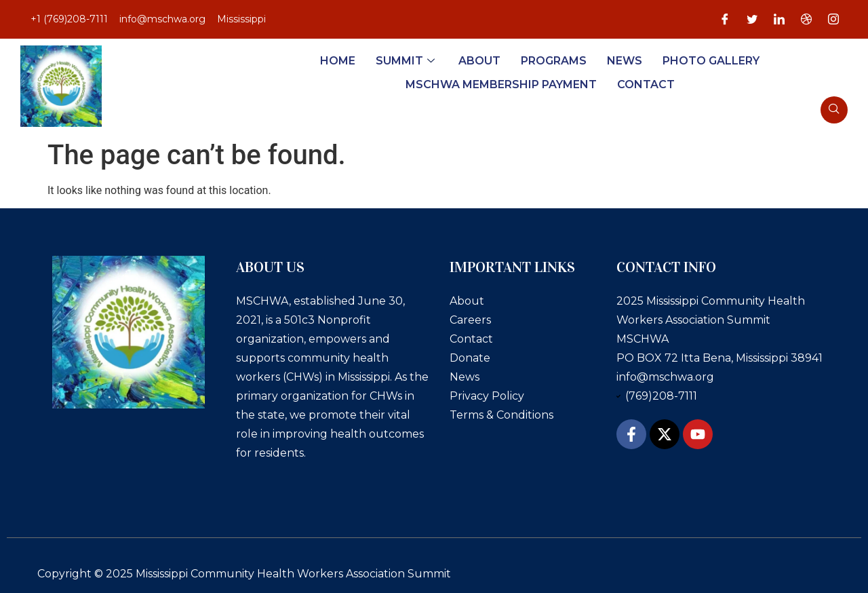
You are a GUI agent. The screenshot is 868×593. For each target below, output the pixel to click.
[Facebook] (725, 20)
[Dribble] (806, 20)
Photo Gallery (711, 61)
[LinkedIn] (779, 20)
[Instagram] (833, 20)
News (625, 61)
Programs (554, 61)
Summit (407, 61)
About (479, 61)
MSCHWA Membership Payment (501, 84)
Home (338, 61)
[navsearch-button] (834, 110)
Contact (646, 84)
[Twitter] (752, 20)
